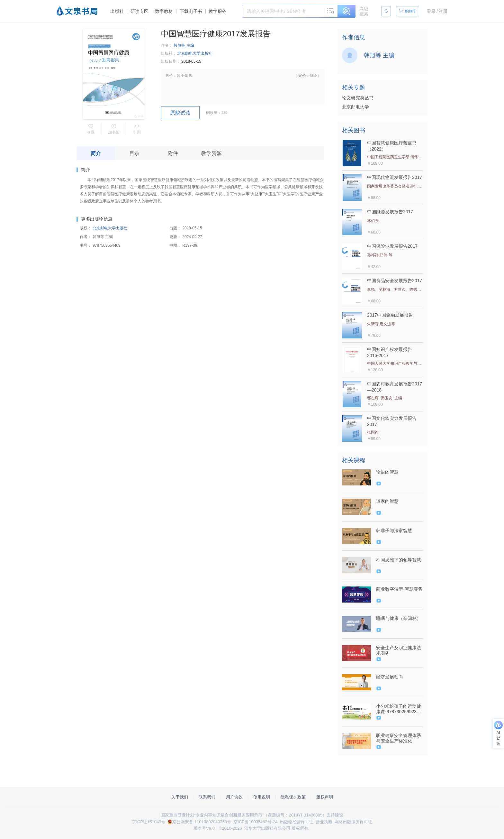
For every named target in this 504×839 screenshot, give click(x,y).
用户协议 (234, 797)
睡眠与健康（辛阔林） (399, 618)
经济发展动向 (390, 677)
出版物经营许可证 (297, 822)
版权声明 (325, 797)
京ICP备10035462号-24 (255, 822)
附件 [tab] (173, 153)
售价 (169, 76)
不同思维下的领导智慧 (399, 560)
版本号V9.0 (204, 828)
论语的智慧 (387, 472)
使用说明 (262, 797)
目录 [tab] (134, 153)
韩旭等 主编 (184, 45)
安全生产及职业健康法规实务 (399, 650)
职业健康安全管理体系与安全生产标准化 (399, 738)
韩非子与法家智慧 (394, 530)
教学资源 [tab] (212, 153)
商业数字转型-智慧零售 (399, 589)
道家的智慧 (387, 501)
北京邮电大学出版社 (195, 53)
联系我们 (207, 797)
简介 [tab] (96, 153)
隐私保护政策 (293, 797)
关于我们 (180, 797)
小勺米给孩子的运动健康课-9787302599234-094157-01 (399, 709)
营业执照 (324, 822)
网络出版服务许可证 (353, 822)
